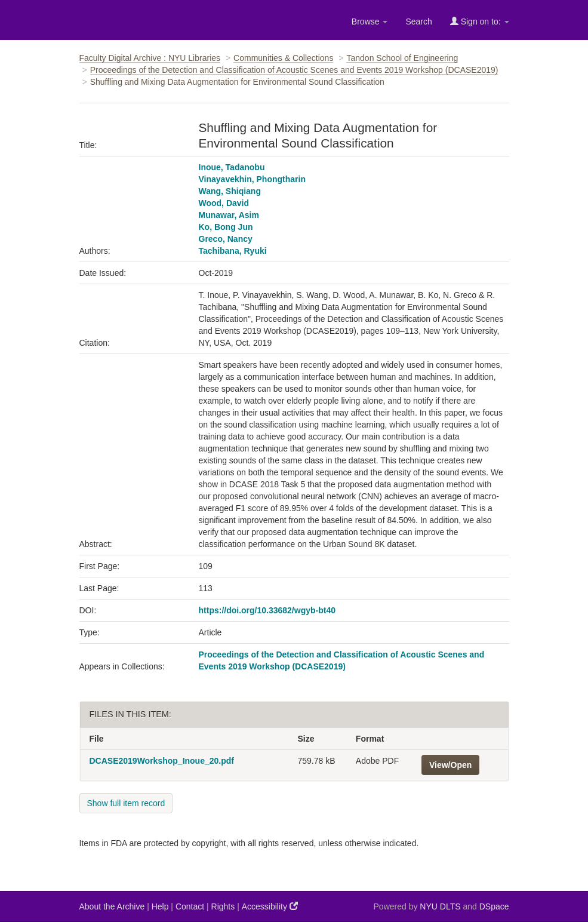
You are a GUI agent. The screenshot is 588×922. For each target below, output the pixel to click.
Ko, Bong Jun (226, 227)
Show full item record (126, 803)
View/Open (450, 765)
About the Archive (112, 906)
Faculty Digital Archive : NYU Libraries (150, 58)
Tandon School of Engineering (402, 58)
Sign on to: (480, 21)
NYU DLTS (440, 906)
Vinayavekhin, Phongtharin (252, 179)
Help (160, 906)
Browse (370, 21)
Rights (223, 906)
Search (418, 21)
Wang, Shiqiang (230, 191)
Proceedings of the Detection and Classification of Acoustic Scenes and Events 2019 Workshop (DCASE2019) (294, 70)
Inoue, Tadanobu (232, 167)
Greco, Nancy (226, 239)
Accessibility (270, 906)
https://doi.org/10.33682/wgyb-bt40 (267, 610)
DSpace (494, 906)
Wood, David (224, 203)
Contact (190, 906)
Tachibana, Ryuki (233, 251)
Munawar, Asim (229, 215)
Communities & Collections (283, 58)
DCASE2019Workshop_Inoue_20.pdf (162, 761)
